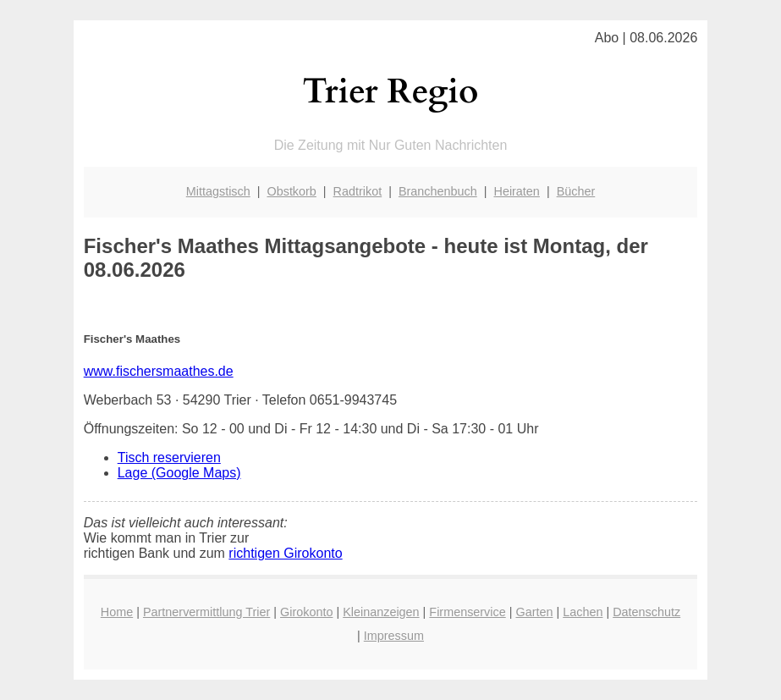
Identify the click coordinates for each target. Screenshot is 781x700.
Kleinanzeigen (381, 612)
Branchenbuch (438, 191)
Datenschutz (646, 612)
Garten (534, 612)
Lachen (583, 612)
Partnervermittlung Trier (206, 612)
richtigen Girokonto (285, 553)
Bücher (576, 191)
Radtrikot (358, 191)
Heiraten (516, 191)
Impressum (394, 636)
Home (117, 612)
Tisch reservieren (169, 457)
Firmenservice (467, 612)
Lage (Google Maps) (179, 473)
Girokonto (306, 612)
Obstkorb (291, 191)
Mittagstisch (218, 191)
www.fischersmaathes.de (159, 371)
